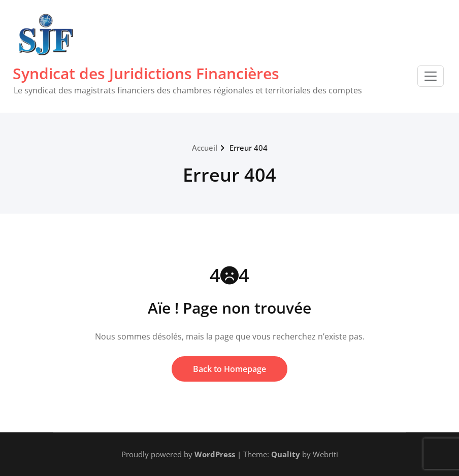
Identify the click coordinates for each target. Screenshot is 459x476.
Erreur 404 (249, 148)
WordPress (215, 454)
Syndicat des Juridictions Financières (146, 73)
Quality (286, 454)
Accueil (205, 148)
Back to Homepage (229, 369)
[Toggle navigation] (431, 76)
